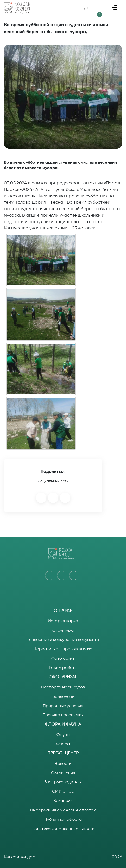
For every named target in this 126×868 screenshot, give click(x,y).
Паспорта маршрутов (63, 687)
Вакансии (63, 801)
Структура (63, 630)
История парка (63, 621)
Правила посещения (63, 715)
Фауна (63, 735)
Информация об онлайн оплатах (63, 810)
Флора (63, 744)
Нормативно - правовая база (63, 649)
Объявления (63, 773)
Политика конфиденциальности (63, 829)
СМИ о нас (63, 791)
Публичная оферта (63, 819)
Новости (63, 763)
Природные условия (63, 706)
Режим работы (63, 668)
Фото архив (63, 658)
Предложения (63, 696)
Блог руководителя (63, 782)
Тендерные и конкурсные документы (63, 640)
